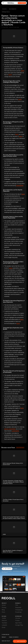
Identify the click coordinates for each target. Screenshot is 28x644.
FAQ (17, 605)
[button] (4, 9)
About (4, 605)
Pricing (4, 607)
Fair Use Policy (6, 641)
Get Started (22, 3)
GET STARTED (7, 569)
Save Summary (20, 641)
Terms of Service (14, 637)
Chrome (18, 618)
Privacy (4, 637)
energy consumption (10, 429)
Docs (3, 612)
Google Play (19, 625)
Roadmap (18, 612)
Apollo (20, 99)
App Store (18, 623)
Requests (18, 607)
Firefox (17, 620)
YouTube (4, 623)
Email (4, 627)
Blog (3, 610)
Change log (19, 610)
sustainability (20, 186)
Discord (4, 620)
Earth (10, 75)
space (23, 71)
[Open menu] (3, 3)
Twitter (4, 618)
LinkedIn (4, 625)
